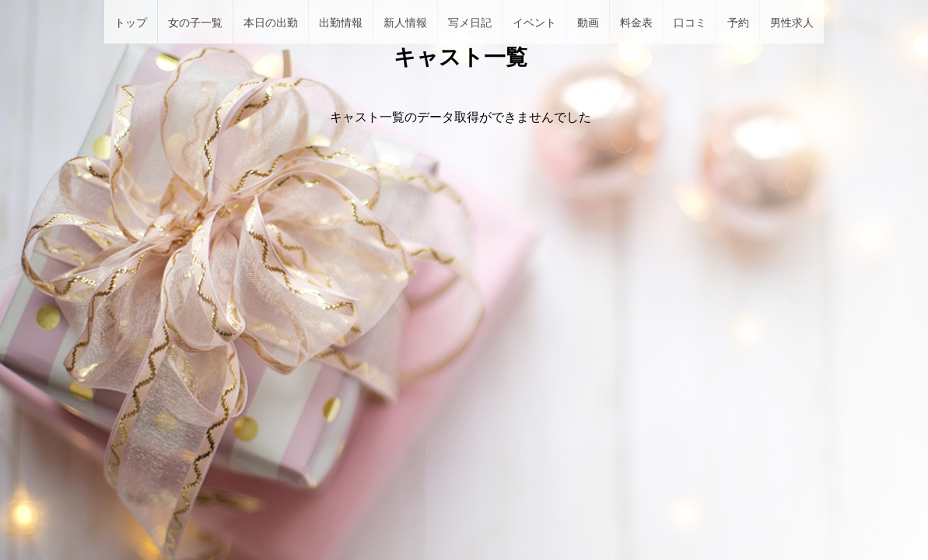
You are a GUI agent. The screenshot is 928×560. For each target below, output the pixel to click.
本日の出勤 (271, 23)
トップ (131, 23)
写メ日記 (470, 23)
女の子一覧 (195, 23)
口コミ (690, 23)
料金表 (636, 23)
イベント (534, 23)
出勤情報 (341, 23)
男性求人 (792, 23)
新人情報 (405, 23)
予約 (738, 23)
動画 (588, 23)
